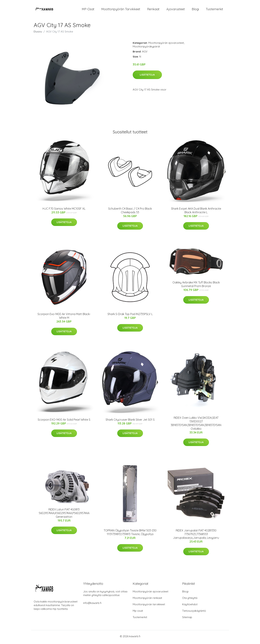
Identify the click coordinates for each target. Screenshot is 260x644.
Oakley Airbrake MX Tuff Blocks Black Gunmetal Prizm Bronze (196, 286)
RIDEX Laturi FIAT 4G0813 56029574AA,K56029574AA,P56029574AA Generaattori (64, 515)
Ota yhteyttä (190, 600)
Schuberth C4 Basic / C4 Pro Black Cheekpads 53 (130, 212)
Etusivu (38, 33)
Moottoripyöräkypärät (146, 48)
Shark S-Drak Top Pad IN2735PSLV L (130, 316)
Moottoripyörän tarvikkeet (121, 10)
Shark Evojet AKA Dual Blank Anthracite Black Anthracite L (196, 212)
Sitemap (187, 619)
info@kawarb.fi (92, 605)
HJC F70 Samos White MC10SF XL (64, 210)
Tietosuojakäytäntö (194, 612)
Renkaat (153, 10)
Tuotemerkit (214, 10)
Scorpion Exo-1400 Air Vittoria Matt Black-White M (64, 318)
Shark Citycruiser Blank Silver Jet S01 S (130, 421)
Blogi (195, 10)
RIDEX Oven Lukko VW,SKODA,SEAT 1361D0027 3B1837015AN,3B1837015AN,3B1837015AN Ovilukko (196, 425)
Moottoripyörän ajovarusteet (166, 45)
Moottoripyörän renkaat (147, 600)
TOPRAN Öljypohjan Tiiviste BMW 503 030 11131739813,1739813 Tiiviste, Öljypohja (130, 534)
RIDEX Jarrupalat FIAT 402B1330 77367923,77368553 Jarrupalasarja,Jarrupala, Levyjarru (196, 536)
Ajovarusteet (176, 10)
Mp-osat (138, 612)
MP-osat (88, 10)
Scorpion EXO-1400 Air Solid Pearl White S (64, 421)
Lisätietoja (147, 77)
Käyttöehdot (190, 606)
